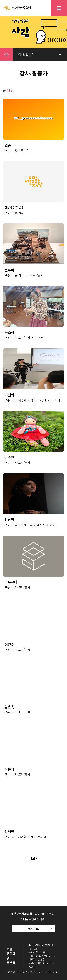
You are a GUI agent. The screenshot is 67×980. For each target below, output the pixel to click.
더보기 (34, 858)
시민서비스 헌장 (45, 914)
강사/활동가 (26, 54)
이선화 (9, 395)
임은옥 (9, 707)
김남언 (9, 520)
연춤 (8, 145)
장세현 (9, 831)
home (4, 50)
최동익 (9, 769)
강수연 (9, 457)
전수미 (9, 270)
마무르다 (11, 582)
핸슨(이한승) (14, 208)
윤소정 (9, 332)
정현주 (9, 644)
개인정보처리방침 (21, 914)
